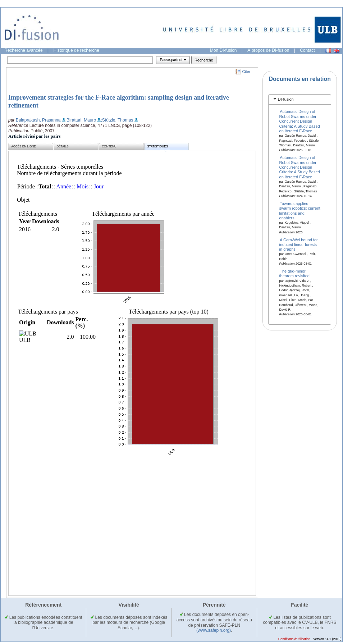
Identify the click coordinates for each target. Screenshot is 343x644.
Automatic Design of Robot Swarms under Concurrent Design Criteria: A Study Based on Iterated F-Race (300, 121)
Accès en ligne (24, 147)
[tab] (300, 99)
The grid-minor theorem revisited (294, 273)
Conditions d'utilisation (294, 639)
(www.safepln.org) (214, 630)
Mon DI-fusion (223, 50)
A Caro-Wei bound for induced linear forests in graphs (299, 244)
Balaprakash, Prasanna (38, 120)
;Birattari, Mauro (81, 120)
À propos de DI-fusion (268, 50)
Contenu (109, 147)
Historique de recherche (76, 50)
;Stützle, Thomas (117, 120)
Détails (63, 147)
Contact (307, 50)
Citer (246, 72)
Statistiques (159, 148)
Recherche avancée (24, 50)
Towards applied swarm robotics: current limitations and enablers (300, 210)
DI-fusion (286, 99)
